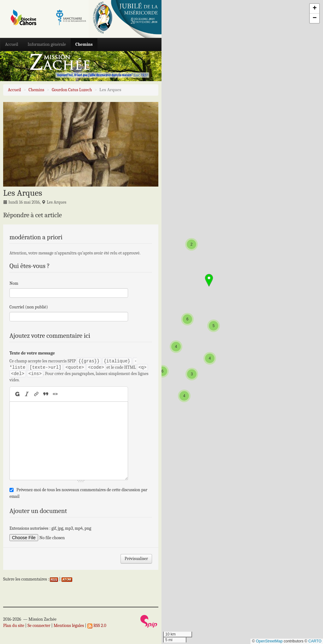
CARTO (315, 641)
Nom (14, 283)
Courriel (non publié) (29, 307)
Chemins (84, 44)
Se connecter (39, 626)
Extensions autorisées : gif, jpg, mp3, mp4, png (50, 528)
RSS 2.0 (97, 626)
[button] (184, 396)
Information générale (47, 44)
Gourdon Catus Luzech (72, 90)
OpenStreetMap (269, 641)
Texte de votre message (32, 353)
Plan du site (14, 626)
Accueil (12, 44)
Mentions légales (69, 626)
